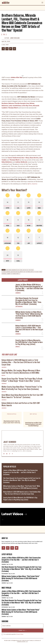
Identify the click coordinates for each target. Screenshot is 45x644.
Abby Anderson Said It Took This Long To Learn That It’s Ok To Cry (12, 422)
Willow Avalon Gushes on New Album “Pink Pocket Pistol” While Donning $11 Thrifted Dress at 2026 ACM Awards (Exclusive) (29, 315)
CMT (18, 270)
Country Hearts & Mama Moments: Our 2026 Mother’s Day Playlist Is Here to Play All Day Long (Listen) (29, 342)
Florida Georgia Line (22, 103)
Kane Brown (34, 158)
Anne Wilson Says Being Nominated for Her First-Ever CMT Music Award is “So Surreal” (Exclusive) (22, 396)
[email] (22, 626)
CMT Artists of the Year (27, 270)
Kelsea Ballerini (18, 272)
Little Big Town (27, 106)
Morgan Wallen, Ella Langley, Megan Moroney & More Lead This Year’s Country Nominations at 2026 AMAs (21, 372)
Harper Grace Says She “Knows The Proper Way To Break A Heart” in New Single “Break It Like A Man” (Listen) (22, 380)
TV (4, 35)
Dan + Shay (25, 158)
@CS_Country (33, 184)
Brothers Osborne (11, 270)
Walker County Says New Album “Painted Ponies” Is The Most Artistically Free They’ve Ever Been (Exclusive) (22, 388)
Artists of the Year (16, 77)
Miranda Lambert (7, 274)
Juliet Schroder (15, 38)
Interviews (19, 307)
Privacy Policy (20, 634)
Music (18, 347)
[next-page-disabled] (42, 520)
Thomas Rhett (13, 108)
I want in (22, 630)
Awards (18, 293)
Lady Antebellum (28, 272)
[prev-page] (3, 520)
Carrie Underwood (14, 158)
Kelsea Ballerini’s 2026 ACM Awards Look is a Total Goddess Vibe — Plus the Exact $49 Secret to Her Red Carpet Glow (29, 329)
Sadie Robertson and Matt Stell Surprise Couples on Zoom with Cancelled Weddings (33, 424)
